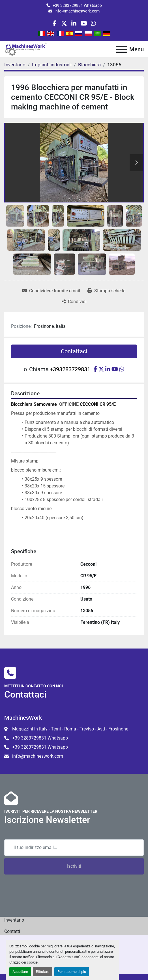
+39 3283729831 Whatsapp (77, 5)
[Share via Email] (51, 291)
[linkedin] (74, 23)
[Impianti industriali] (52, 65)
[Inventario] (15, 65)
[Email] (74, 848)
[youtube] (84, 23)
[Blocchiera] (89, 65)
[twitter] (64, 23)
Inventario (14, 920)
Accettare (20, 972)
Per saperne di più (72, 972)
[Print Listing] (107, 291)
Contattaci (74, 351)
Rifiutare (43, 972)
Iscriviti (74, 866)
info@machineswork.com (77, 11)
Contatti (12, 931)
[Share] (74, 302)
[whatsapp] (93, 23)
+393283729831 (70, 369)
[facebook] (54, 23)
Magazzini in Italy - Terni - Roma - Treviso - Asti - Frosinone (70, 729)
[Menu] (121, 49)
